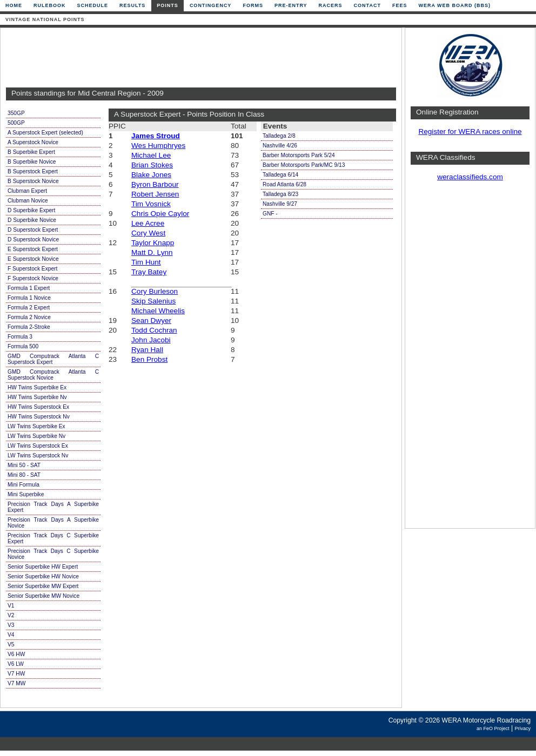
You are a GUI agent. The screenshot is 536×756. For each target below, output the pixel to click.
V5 (11, 644)
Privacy (522, 728)
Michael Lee (151, 155)
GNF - (270, 214)
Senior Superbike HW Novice (43, 576)
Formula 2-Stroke (29, 327)
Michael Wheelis (158, 311)
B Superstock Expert (33, 171)
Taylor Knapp (153, 243)
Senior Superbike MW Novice (43, 596)
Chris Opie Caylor (160, 214)
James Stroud (156, 136)
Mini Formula (24, 485)
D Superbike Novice (32, 220)
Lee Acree (148, 223)
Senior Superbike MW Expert (43, 586)
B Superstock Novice (33, 181)
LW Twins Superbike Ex (36, 426)
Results (132, 5)
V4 (11, 635)
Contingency (211, 5)
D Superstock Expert (33, 230)
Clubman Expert (27, 191)
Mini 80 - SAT (24, 475)
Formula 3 (20, 337)
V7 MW (16, 683)
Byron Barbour (155, 184)
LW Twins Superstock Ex (38, 446)
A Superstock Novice (33, 142)
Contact (367, 5)
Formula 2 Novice (29, 317)
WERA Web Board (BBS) (454, 5)
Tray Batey (149, 272)
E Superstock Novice (33, 259)
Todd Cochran (154, 330)
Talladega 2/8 (279, 136)
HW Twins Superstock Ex (38, 407)
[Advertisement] (198, 58)
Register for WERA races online (470, 131)
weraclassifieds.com (470, 177)
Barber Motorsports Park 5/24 (299, 155)
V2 (11, 615)
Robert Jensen (155, 194)
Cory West (148, 233)
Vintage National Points (45, 19)
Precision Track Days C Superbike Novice (53, 554)
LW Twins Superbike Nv (36, 436)
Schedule (93, 5)
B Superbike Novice (32, 162)
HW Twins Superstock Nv (39, 417)
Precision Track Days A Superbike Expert (53, 507)
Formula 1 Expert (29, 288)
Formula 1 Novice (29, 298)
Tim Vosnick (151, 204)
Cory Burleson (155, 291)
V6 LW (16, 664)
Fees (400, 5)
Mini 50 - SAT (24, 465)
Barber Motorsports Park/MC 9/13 (304, 165)
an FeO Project (493, 728)
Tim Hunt (146, 262)
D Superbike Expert (31, 210)
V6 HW (16, 654)
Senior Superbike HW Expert (43, 567)
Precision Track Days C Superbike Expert (53, 538)
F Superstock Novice (33, 278)
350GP (16, 113)
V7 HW (16, 674)
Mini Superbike (26, 494)
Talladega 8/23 (280, 194)
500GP (16, 123)
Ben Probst (149, 359)
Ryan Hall (147, 350)
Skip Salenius (153, 301)
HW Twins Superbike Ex (37, 387)
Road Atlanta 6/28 (284, 184)
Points (167, 5)
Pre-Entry (291, 5)
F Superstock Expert (32, 269)
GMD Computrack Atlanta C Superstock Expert (53, 359)
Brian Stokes (152, 165)
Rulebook (50, 5)
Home (14, 5)
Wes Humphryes (158, 146)
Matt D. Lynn (152, 252)
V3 (11, 625)
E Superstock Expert (33, 249)
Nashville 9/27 (280, 204)
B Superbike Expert (31, 152)
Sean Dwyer (151, 320)
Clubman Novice (28, 201)
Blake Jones (151, 175)
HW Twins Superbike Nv (37, 397)
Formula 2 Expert (29, 308)
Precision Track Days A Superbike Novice (53, 523)
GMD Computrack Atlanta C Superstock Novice (53, 375)
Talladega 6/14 (280, 175)
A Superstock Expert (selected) (45, 133)
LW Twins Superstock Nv (38, 455)
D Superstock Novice (33, 239)
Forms (253, 5)
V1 (11, 606)
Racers (331, 5)
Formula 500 (23, 346)
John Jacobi (151, 340)
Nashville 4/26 (280, 146)
